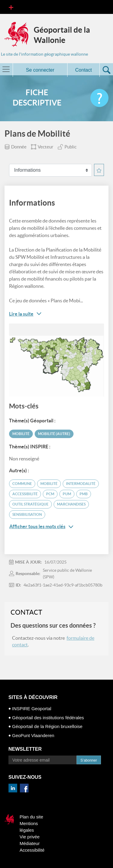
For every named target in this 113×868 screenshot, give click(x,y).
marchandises (71, 504)
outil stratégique (30, 504)
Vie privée (30, 837)
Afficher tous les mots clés (41, 527)
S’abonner (89, 760)
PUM (67, 494)
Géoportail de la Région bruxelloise (47, 726)
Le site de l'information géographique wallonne (44, 54)
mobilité (49, 484)
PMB (84, 494)
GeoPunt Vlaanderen (33, 735)
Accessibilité (32, 850)
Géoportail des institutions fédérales (48, 718)
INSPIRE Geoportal (32, 709)
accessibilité (25, 494)
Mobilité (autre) (54, 434)
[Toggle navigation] (11, 7)
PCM (50, 494)
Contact (84, 70)
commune (22, 484)
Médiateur (30, 843)
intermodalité (81, 484)
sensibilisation (27, 514)
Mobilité (21, 434)
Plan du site (31, 817)
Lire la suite (21, 314)
